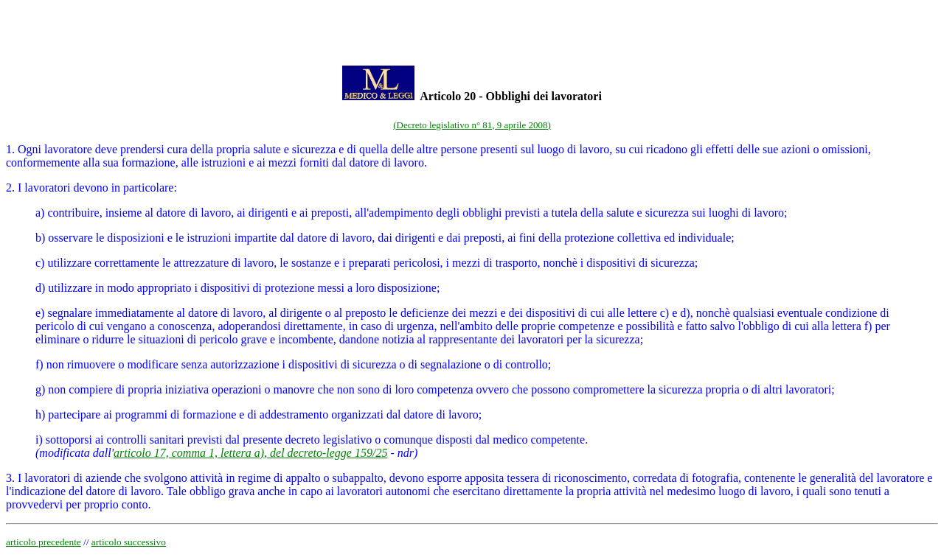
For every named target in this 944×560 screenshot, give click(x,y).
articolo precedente (44, 542)
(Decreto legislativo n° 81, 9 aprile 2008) (472, 125)
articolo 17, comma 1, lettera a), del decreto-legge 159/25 (250, 453)
